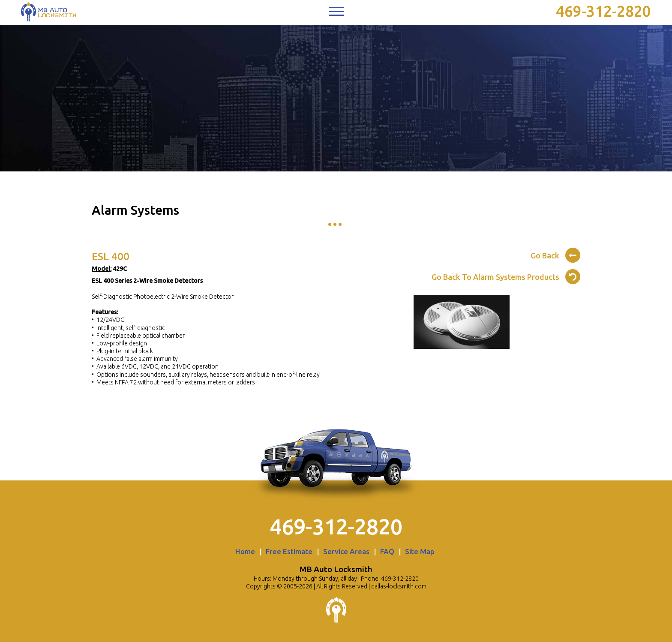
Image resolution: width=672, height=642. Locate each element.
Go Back (555, 254)
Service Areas (346, 551)
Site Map (420, 551)
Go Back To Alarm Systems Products (506, 276)
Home (245, 551)
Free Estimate (289, 551)
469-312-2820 (603, 11)
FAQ (387, 551)
